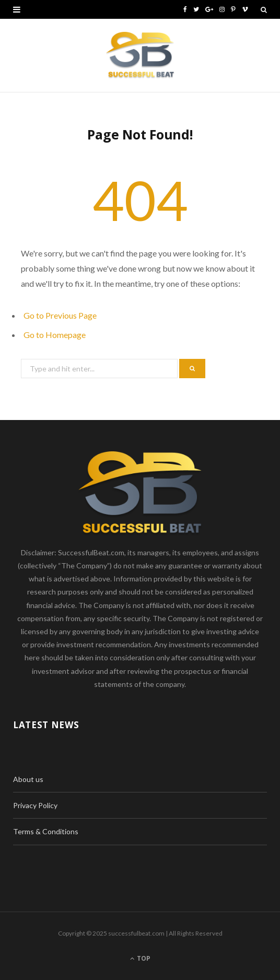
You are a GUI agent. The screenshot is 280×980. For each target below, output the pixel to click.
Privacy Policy (35, 805)
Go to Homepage (55, 335)
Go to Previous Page (60, 315)
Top (140, 958)
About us (28, 779)
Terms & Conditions (46, 831)
